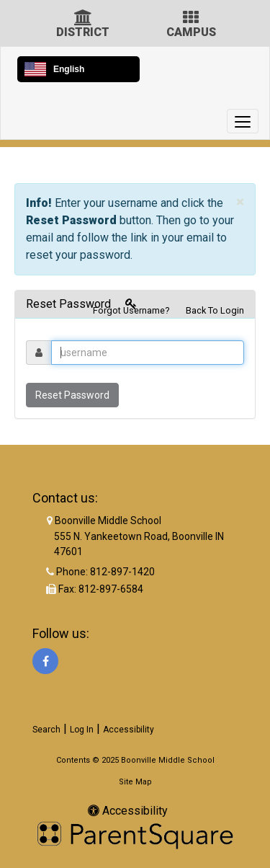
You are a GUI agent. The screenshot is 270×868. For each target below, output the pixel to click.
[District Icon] (83, 19)
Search (46, 730)
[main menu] (243, 121)
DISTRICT (83, 32)
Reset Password (72, 395)
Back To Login (215, 310)
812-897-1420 (122, 572)
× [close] (240, 202)
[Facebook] (45, 661)
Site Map (135, 782)
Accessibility (129, 730)
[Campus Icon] (191, 19)
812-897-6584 (111, 589)
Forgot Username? (131, 310)
